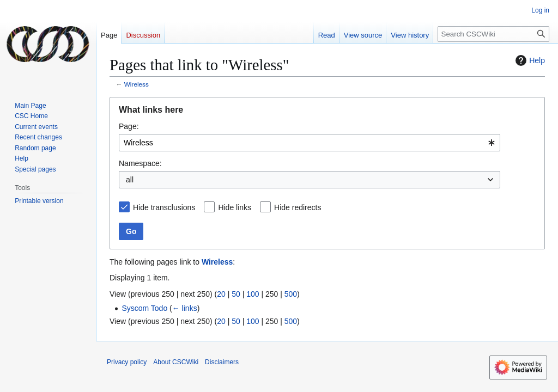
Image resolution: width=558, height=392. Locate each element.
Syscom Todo (144, 308)
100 (253, 294)
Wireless (137, 84)
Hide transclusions (164, 207)
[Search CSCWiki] (493, 34)
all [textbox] (130, 180)
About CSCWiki (176, 362)
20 (221, 294)
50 (236, 294)
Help (529, 60)
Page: (129, 126)
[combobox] (310, 143)
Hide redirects (298, 207)
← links (185, 308)
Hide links (235, 207)
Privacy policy (127, 362)
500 (291, 294)
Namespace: (140, 163)
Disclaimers (222, 362)
